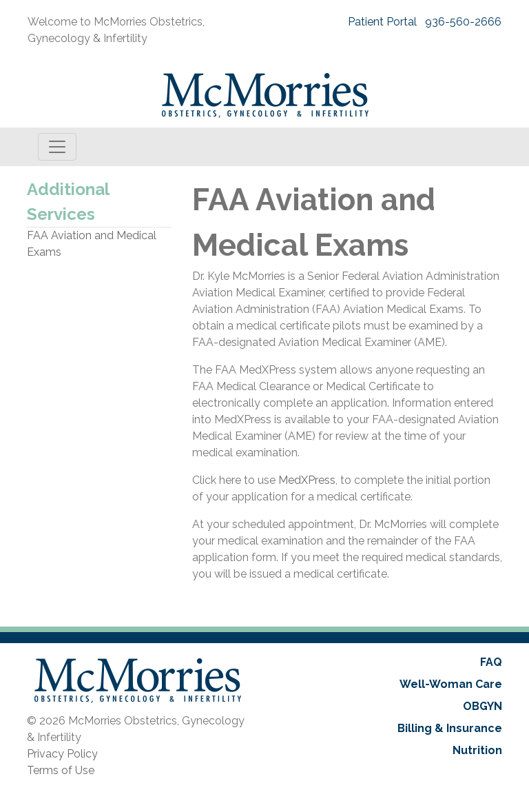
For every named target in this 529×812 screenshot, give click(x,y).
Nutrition (477, 750)
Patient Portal (382, 22)
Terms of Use (61, 770)
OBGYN (483, 706)
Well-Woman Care (451, 684)
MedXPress (307, 480)
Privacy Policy (62, 754)
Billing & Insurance (450, 728)
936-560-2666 (463, 22)
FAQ (491, 662)
